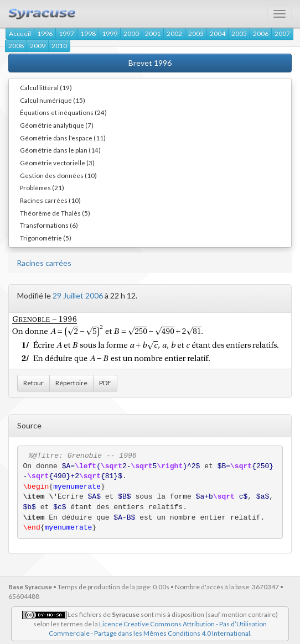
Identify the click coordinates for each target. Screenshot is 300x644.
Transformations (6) (49, 225)
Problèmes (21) (42, 187)
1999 (110, 33)
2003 (196, 33)
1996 (45, 33)
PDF (105, 383)
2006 (261, 33)
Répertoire (71, 383)
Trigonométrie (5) (46, 238)
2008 (16, 46)
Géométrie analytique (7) (57, 125)
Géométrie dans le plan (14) (60, 150)
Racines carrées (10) (50, 200)
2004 (218, 33)
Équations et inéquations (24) (63, 112)
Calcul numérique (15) (53, 100)
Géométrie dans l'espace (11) (63, 138)
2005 (239, 33)
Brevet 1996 (150, 63)
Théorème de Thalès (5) (55, 213)
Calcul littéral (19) (46, 87)
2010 (59, 46)
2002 (174, 33)
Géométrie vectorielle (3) (57, 163)
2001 (153, 33)
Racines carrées (44, 263)
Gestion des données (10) (58, 175)
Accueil (20, 33)
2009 (38, 46)
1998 (88, 33)
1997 (66, 33)
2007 (282, 33)
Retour (33, 383)
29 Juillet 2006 (78, 295)
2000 (131, 33)
